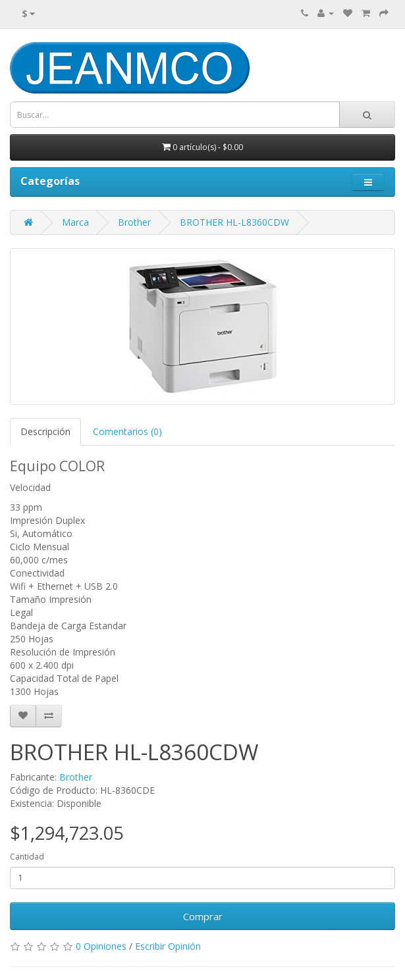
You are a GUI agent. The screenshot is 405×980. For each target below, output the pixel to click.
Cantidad (27, 857)
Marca (75, 222)
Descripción (45, 431)
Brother (134, 222)
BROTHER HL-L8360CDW (234, 222)
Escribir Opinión (168, 946)
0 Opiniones (101, 946)
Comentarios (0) (127, 431)
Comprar (203, 916)
